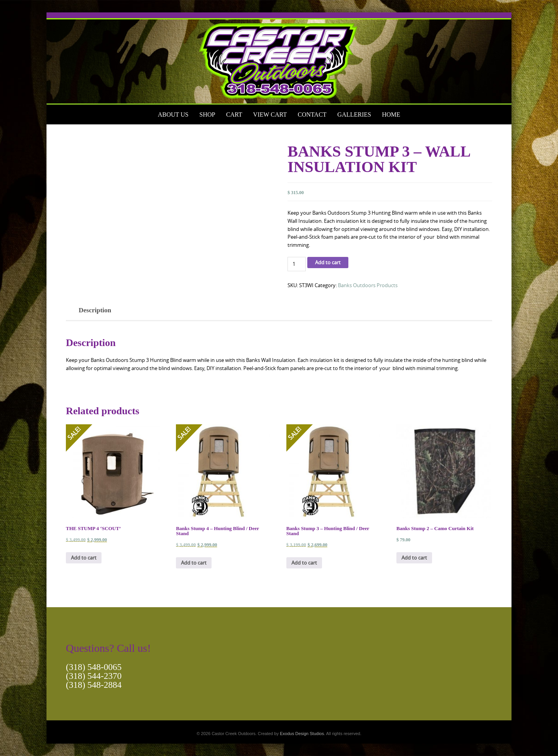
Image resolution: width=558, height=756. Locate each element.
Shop (207, 115)
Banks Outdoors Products (368, 285)
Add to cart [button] (84, 558)
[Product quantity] (297, 264)
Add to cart (328, 262)
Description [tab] (95, 310)
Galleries (354, 115)
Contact (312, 115)
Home (391, 115)
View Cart (270, 115)
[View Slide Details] (279, 59)
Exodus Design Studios (302, 734)
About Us (173, 115)
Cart (234, 115)
